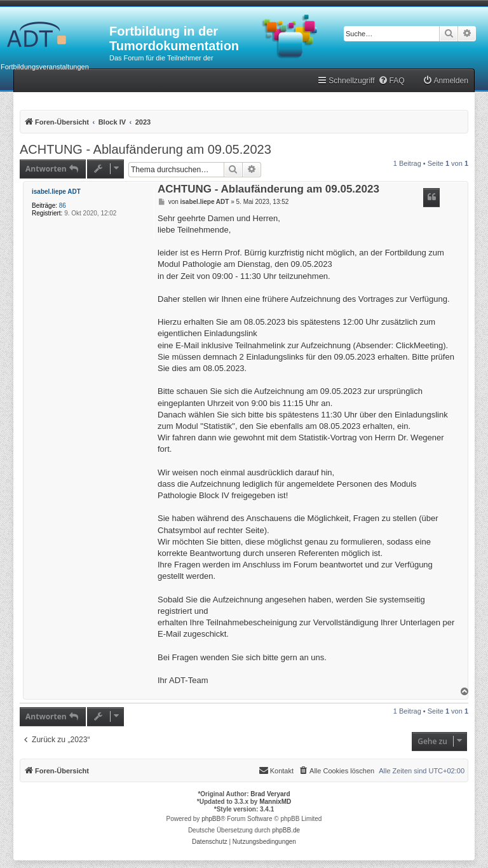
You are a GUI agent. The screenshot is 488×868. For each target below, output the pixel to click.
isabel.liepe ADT (56, 192)
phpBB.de (286, 830)
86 (63, 206)
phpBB (211, 819)
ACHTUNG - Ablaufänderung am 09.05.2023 (146, 149)
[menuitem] (391, 81)
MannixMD (275, 802)
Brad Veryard (270, 794)
